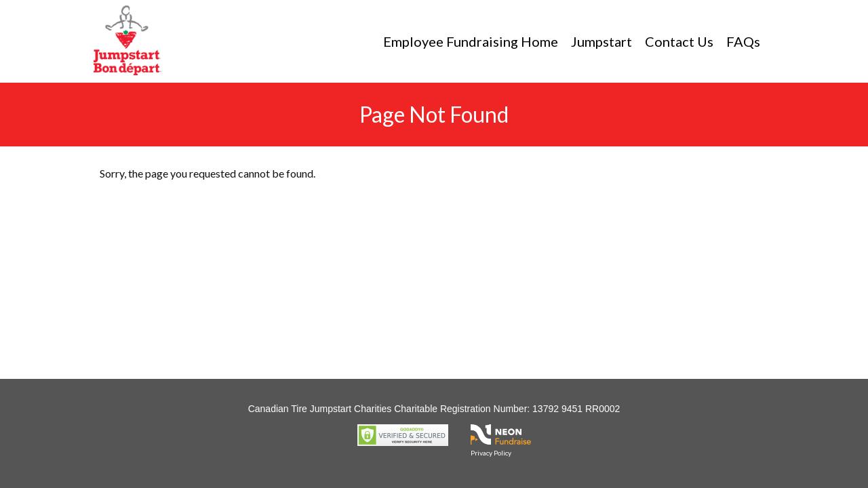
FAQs (743, 41)
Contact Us (679, 41)
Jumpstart (601, 41)
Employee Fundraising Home (471, 41)
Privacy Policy (491, 453)
